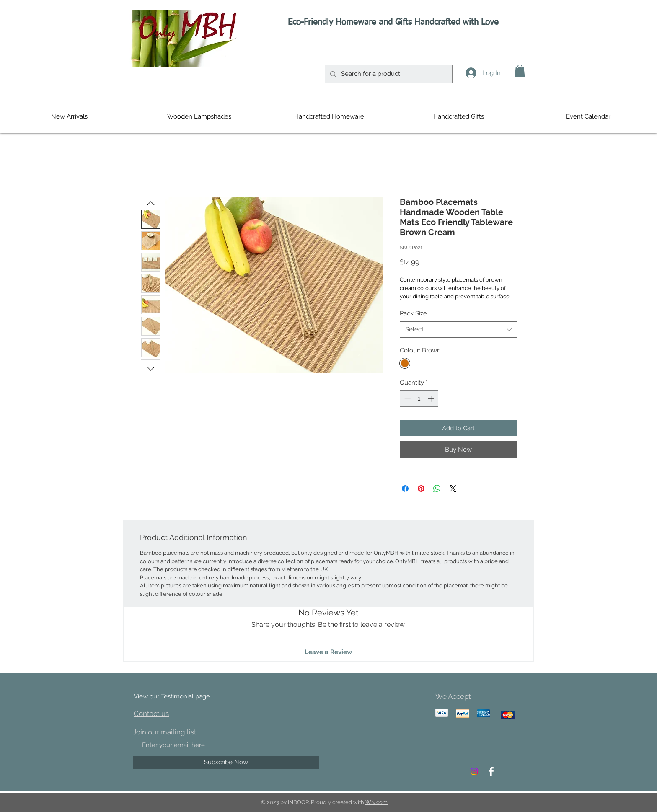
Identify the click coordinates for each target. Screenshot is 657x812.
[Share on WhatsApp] (437, 489)
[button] (520, 71)
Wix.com (376, 802)
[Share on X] (453, 489)
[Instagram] (474, 771)
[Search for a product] (388, 74)
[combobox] (458, 330)
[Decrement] (407, 399)
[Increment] (432, 399)
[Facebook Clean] (491, 771)
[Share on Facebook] (405, 489)
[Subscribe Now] (226, 763)
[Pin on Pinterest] (421, 489)
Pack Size (413, 313)
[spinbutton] (419, 399)
